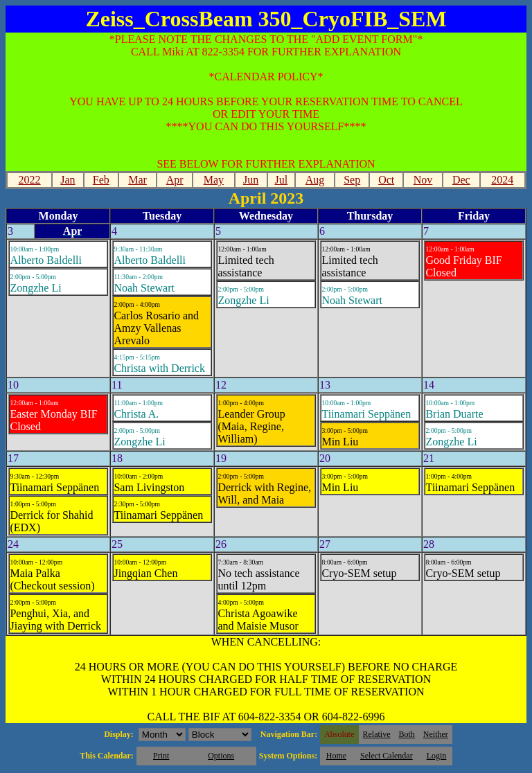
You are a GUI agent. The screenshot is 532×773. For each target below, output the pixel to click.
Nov (423, 180)
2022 (30, 180)
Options (221, 756)
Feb (101, 180)
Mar (138, 180)
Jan (68, 180)
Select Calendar (387, 756)
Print (161, 756)
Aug (315, 180)
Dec (461, 180)
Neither (436, 734)
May (214, 180)
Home (336, 756)
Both (407, 734)
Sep (352, 180)
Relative (377, 734)
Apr (175, 180)
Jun (251, 180)
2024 (502, 180)
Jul (281, 180)
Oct (386, 180)
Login (437, 756)
